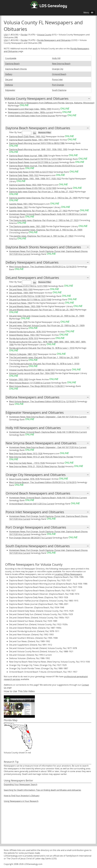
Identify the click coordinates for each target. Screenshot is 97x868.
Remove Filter (45, 133)
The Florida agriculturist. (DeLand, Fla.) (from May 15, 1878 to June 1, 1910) (44, 364)
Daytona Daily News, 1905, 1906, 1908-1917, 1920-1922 (35, 179)
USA (6, 35)
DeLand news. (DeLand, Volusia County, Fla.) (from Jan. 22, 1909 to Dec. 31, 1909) (47, 325)
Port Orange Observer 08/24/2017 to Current (31, 538)
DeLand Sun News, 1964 (21, 303)
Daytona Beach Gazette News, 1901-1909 (29, 140)
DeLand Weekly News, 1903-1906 (25, 306)
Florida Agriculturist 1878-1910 (24, 338)
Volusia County (44, 35)
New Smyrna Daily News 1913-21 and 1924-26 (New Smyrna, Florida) (41, 457)
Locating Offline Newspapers (68, 574)
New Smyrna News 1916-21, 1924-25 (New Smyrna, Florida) (37, 466)
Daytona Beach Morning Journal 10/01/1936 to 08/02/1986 (37, 143)
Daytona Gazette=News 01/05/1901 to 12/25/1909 (33, 188)
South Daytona (59, 90)
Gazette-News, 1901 (19, 207)
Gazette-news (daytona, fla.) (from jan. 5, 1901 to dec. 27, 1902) (38, 211)
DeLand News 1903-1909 (21, 289)
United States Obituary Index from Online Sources (31, 116)
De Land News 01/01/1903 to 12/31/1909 (28, 286)
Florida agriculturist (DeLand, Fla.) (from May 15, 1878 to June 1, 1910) (42, 348)
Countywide (11, 58)
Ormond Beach (59, 74)
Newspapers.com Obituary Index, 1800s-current (30, 112)
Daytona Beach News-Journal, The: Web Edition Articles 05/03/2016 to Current (46, 166)
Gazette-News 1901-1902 (21, 204)
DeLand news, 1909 (18, 322)
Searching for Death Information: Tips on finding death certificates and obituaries (42, 790)
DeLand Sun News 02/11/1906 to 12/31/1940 (30, 300)
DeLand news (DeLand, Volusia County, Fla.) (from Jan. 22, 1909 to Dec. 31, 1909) (47, 316)
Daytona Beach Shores (16, 69)
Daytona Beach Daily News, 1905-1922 (27, 137)
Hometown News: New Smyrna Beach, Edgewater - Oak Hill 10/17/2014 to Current (48, 417)
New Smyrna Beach (61, 64)
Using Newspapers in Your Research (21, 801)
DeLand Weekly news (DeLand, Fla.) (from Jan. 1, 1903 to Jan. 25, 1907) (42, 310)
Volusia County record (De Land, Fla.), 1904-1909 (32, 373)
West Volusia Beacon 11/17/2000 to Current (30, 383)
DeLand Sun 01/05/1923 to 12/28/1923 (27, 296)
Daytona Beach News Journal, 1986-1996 (28, 156)
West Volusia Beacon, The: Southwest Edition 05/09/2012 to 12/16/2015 (43, 267)
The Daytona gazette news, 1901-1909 (27, 226)
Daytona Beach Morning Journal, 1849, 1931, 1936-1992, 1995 (38, 149)
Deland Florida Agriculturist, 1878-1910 (27, 332)
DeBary (9, 74)
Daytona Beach (12, 64)
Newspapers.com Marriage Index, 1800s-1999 (29, 109)
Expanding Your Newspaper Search (21, 784)
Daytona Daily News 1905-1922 (24, 175)
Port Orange (58, 85)
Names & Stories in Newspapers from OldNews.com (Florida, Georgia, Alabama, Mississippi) (51, 103)
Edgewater (10, 90)
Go (35, 133)
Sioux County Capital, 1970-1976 (24, 479)
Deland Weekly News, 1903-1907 (24, 335)
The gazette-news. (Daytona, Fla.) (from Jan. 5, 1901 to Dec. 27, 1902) (41, 236)
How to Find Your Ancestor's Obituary (22, 796)
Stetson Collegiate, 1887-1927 (23, 354)
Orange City (58, 69)
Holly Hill (56, 58)
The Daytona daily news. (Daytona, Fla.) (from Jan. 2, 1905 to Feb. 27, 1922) (44, 220)
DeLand (9, 80)
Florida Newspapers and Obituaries (54, 40)
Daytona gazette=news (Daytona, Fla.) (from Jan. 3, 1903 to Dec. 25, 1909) (43, 198)
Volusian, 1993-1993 (19, 379)
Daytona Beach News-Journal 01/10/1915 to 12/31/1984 (35, 159)
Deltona (9, 85)
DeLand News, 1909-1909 (21, 293)
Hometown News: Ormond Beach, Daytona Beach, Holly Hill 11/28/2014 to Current (48, 214)
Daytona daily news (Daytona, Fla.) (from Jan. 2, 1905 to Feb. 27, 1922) (42, 192)
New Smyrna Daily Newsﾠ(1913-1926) (27, 463)
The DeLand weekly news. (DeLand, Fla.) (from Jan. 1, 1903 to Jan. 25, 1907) (44, 357)
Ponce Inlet (57, 80)
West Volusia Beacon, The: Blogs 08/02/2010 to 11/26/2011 (37, 386)
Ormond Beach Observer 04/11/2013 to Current (32, 504)
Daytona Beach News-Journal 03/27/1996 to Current (34, 162)
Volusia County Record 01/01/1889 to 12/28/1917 (32, 370)
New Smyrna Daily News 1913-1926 (26, 454)
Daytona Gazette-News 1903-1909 (25, 185)
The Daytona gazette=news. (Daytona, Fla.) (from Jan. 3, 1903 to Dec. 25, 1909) (46, 230)
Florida (24, 35)
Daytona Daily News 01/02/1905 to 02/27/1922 (31, 172)
